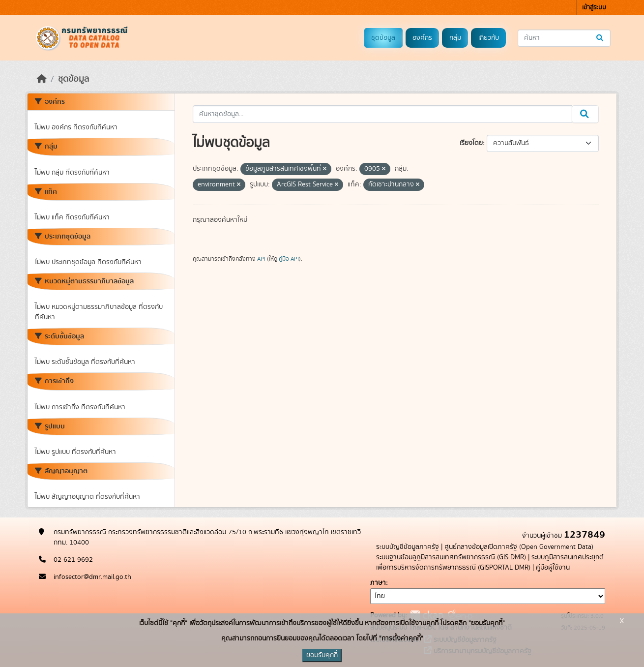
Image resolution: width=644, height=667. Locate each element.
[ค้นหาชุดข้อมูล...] (564, 38)
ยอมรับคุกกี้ (322, 655)
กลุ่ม (455, 38)
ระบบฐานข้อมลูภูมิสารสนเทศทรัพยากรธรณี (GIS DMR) (451, 557)
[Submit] (600, 38)
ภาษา (378, 583)
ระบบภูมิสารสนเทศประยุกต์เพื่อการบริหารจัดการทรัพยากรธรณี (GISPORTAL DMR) (490, 562)
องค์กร (422, 38)
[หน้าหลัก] (42, 79)
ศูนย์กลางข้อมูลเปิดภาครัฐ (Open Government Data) (519, 547)
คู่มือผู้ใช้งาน (553, 568)
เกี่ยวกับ (489, 38)
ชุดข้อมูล (383, 38)
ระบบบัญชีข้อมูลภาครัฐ (408, 547)
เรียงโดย (471, 143)
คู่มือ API (289, 259)
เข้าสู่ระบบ (594, 8)
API (261, 259)
